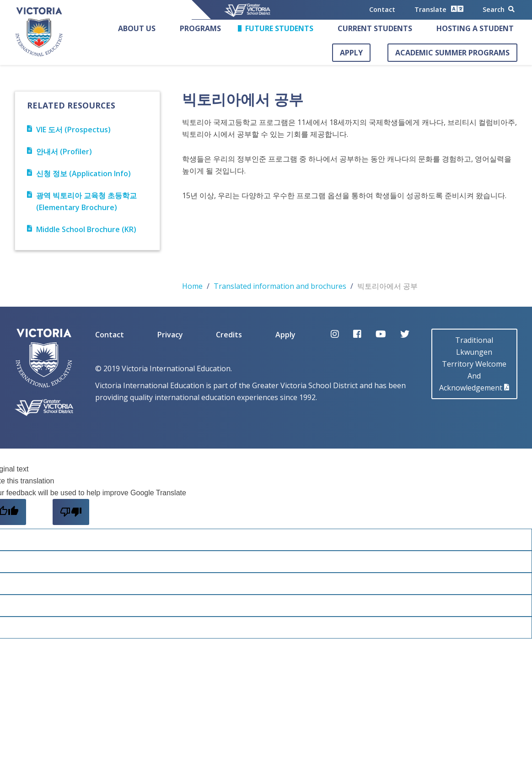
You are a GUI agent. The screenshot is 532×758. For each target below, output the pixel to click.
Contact (382, 9)
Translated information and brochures (280, 286)
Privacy (170, 335)
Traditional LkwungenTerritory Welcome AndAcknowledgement (474, 364)
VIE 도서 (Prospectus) (69, 130)
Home (192, 286)
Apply (351, 53)
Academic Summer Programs (452, 53)
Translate (439, 9)
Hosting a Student (475, 28)
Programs (200, 28)
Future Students (279, 28)
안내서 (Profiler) (59, 152)
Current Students (375, 28)
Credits (229, 335)
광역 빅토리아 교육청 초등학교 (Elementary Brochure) (82, 201)
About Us (137, 28)
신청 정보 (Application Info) (79, 173)
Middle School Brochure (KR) (82, 229)
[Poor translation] (71, 512)
